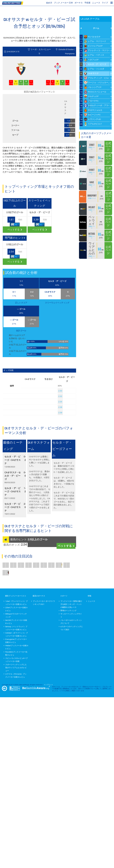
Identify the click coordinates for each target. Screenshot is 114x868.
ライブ (105, 3)
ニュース (96, 3)
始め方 (49, 3)
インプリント (48, 685)
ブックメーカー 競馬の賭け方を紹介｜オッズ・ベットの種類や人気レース (71, 604)
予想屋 (87, 3)
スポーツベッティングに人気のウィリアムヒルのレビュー (16, 668)
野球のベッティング (68, 611)
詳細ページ (92, 148)
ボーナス (79, 3)
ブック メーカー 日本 (63, 3)
